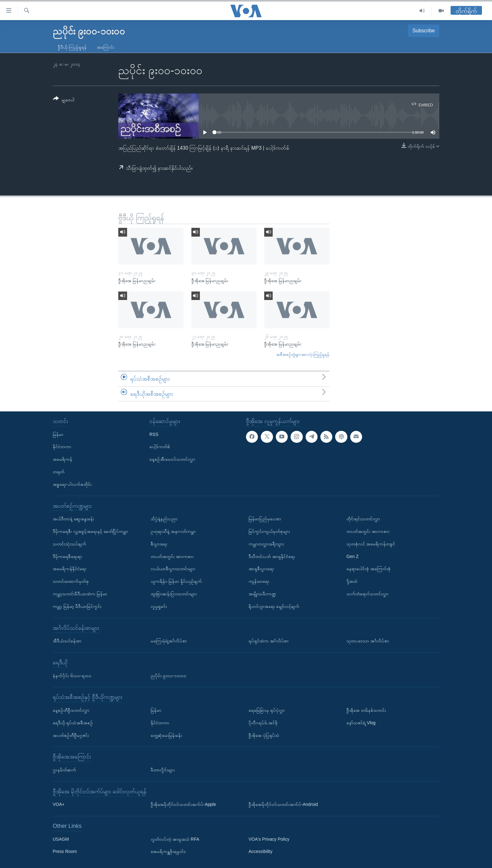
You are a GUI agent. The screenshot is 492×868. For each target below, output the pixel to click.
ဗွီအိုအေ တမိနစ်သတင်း (366, 710)
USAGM (61, 839)
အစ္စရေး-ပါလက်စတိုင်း (72, 484)
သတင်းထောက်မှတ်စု (71, 581)
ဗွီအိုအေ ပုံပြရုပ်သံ (264, 735)
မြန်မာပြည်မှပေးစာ (265, 519)
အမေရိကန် (62, 459)
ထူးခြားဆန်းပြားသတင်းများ (174, 594)
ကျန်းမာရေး (259, 581)
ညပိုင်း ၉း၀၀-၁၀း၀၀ (168, 676)
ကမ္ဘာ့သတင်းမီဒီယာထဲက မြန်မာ (80, 594)
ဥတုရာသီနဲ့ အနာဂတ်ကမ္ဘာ (173, 531)
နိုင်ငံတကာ (62, 447)
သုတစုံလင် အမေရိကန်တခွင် (371, 544)
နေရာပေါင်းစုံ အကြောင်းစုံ (369, 569)
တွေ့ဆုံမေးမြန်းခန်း (166, 735)
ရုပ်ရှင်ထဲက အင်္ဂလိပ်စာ (269, 641)
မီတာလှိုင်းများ (163, 770)
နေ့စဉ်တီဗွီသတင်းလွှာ (71, 710)
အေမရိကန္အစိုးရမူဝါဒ (168, 852)
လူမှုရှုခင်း (159, 606)
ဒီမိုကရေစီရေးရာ (67, 556)
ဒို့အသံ (352, 581)
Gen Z (353, 556)
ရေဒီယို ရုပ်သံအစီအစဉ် (73, 723)
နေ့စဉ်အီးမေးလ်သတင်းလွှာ (172, 459)
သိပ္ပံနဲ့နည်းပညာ (164, 519)
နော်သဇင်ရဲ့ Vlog (361, 723)
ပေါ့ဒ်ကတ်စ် (160, 447)
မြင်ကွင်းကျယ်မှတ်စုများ (269, 531)
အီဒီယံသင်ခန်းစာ (67, 641)
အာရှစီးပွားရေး (261, 569)
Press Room (65, 852)
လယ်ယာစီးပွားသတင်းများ (173, 569)
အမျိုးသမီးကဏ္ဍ (262, 594)
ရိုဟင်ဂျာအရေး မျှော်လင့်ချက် (274, 606)
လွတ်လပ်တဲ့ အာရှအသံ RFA (175, 839)
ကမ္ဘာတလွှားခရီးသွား (266, 544)
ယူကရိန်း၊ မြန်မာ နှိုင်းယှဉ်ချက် (176, 581)
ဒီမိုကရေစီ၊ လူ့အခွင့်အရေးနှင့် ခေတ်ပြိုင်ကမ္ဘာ (90, 531)
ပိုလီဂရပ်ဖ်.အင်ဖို (263, 723)
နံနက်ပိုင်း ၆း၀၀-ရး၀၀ (72, 676)
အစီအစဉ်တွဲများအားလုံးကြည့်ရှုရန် (303, 354)
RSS (154, 434)
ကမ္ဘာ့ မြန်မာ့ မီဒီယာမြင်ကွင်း (77, 606)
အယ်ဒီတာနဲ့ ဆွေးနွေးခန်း (73, 519)
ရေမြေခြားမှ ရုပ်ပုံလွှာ (267, 710)
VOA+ (59, 804)
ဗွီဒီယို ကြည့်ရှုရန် (72, 47)
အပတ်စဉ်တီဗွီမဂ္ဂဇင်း (71, 735)
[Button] (64, 100)
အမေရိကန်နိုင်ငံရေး (70, 569)
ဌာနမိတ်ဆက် (64, 770)
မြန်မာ (58, 434)
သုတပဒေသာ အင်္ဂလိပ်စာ (368, 641)
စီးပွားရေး (159, 544)
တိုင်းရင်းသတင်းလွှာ (363, 519)
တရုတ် (59, 472)
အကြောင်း (105, 47)
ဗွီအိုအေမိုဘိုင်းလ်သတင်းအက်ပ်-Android (283, 804)
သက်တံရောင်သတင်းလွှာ (367, 594)
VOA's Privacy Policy (269, 839)
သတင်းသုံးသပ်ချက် (70, 544)
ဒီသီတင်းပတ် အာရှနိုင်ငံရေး (272, 556)
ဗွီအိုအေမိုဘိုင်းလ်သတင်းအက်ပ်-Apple (183, 804)
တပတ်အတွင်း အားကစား (172, 556)
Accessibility (260, 852)
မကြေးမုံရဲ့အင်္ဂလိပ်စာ (169, 641)
